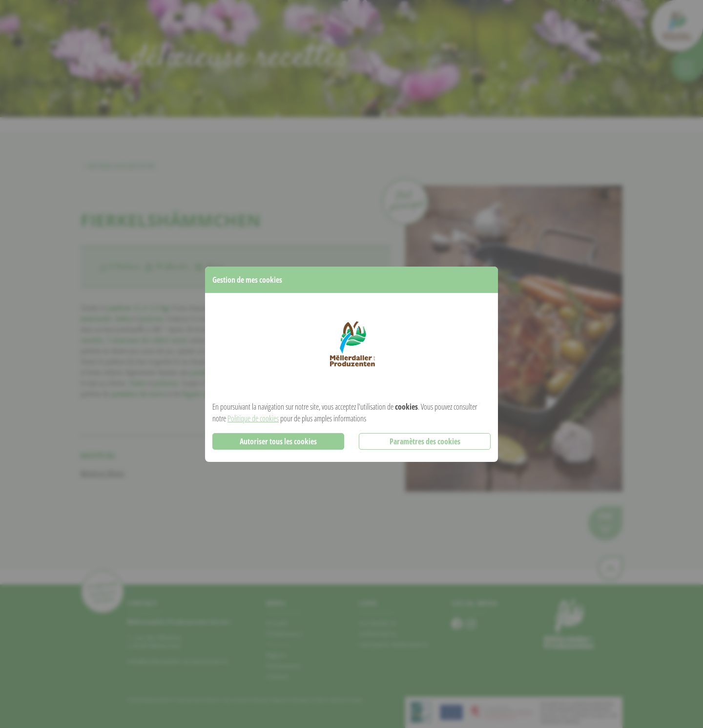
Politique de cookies (253, 418)
